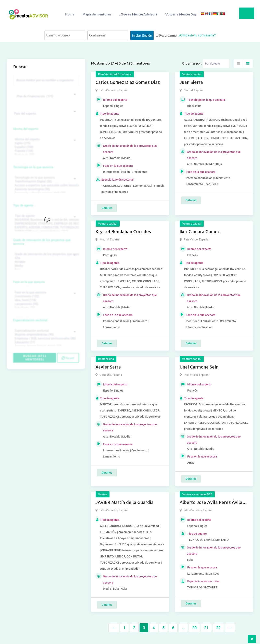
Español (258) (45, 147)
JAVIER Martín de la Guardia (125, 502)
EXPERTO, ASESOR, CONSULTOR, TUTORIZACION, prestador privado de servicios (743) (45, 228)
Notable (45, 262)
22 (218, 628)
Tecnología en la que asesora (33, 167)
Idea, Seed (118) (45, 300)
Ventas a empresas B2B (197, 494)
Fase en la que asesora (29, 282)
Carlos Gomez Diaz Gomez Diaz (128, 82)
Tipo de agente (23, 205)
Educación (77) (45, 342)
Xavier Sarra (108, 367)
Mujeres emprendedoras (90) (45, 335)
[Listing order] (216, 64)
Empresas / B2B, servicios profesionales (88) (45, 338)
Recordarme (166, 36)
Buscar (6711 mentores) (35, 358)
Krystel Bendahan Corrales (123, 231)
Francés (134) (45, 151)
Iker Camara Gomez (200, 231)
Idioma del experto (26, 129)
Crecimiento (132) (45, 296)
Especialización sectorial (30, 320)
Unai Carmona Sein (199, 367)
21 (206, 628)
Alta (45, 258)
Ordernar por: (192, 63)
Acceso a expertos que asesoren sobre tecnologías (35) (45, 185)
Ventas (103, 494)
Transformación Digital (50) (45, 182)
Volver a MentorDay (181, 14)
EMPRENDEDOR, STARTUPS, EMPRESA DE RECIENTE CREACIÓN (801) (45, 224)
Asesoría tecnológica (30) (45, 189)
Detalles (107, 208)
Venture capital (192, 74)
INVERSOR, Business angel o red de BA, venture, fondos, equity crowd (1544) (45, 220)
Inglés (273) (45, 143)
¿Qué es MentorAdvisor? (138, 14)
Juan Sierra (191, 82)
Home (70, 14)
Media (45, 266)
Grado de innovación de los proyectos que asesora (42, 242)
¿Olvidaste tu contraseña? (197, 35)
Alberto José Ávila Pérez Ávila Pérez (211, 502)
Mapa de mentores (97, 14)
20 (194, 628)
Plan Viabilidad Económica (115, 74)
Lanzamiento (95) (45, 304)
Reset (68, 358)
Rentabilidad (106, 359)
